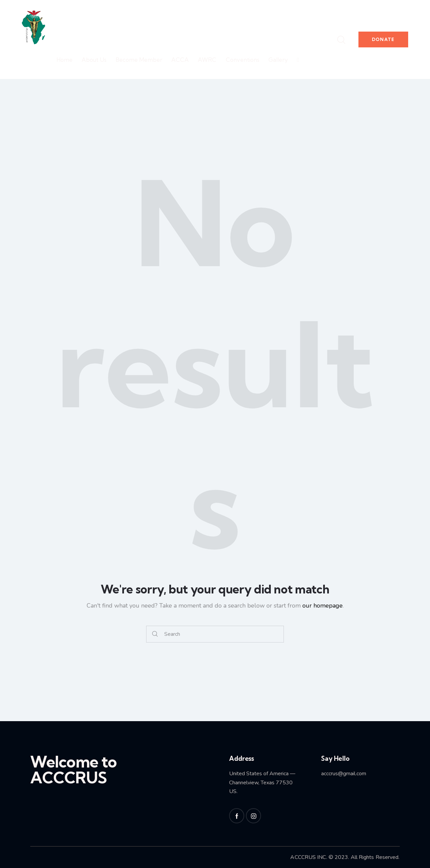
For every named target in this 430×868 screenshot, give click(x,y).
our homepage (322, 606)
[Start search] (155, 634)
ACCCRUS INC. (309, 857)
